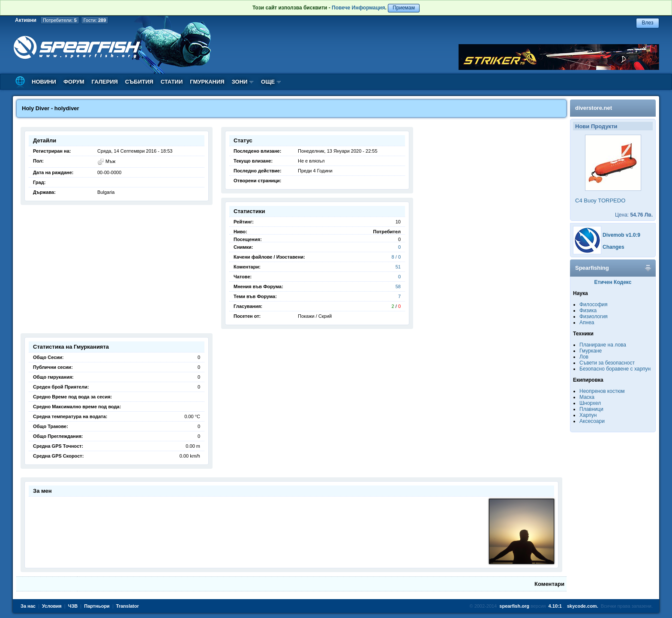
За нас (28, 606)
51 (398, 267)
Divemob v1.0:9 (621, 235)
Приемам (404, 8)
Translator (127, 606)
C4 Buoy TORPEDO (600, 200)
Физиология (594, 317)
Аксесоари (592, 421)
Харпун (588, 415)
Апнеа (587, 323)
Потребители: (60, 20)
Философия (594, 304)
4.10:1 (555, 606)
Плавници (591, 409)
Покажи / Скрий (315, 316)
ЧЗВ (73, 606)
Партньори (97, 606)
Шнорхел (590, 403)
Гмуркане (591, 351)
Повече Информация (358, 8)
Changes (613, 247)
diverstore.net (594, 108)
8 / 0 (396, 257)
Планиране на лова (603, 345)
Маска (587, 397)
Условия (52, 606)
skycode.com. (583, 606)
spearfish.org (514, 606)
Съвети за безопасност (607, 363)
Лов (584, 357)
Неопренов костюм (602, 391)
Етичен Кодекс (613, 282)
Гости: (95, 20)
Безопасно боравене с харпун (615, 369)
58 (398, 286)
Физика (588, 311)
